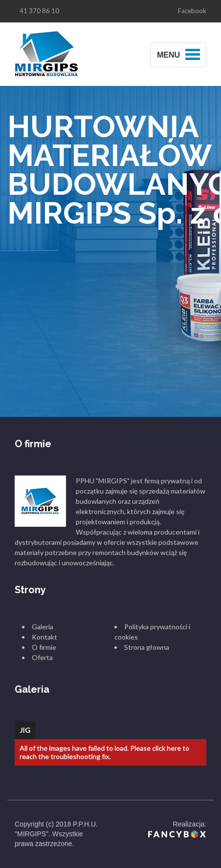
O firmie (44, 647)
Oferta (42, 657)
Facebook (192, 11)
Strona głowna (147, 647)
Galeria (43, 627)
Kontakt (44, 637)
